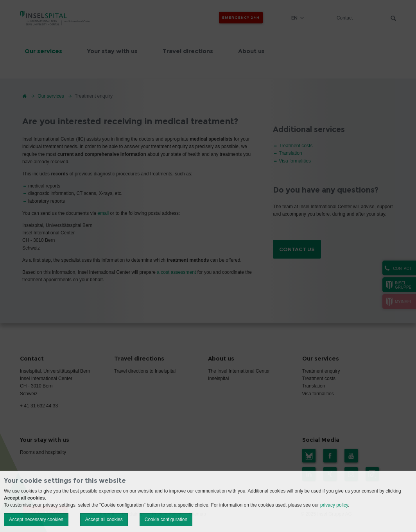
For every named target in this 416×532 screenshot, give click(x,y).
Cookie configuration (166, 520)
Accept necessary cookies (36, 520)
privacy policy (334, 505)
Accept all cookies (104, 520)
